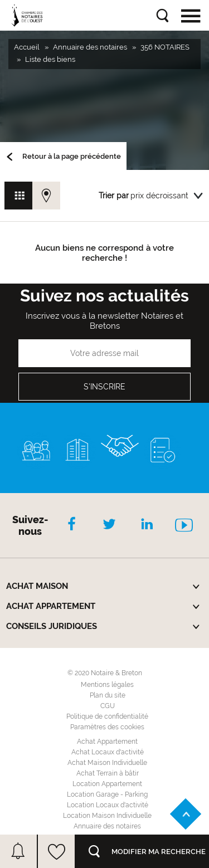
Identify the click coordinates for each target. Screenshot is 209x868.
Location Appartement (107, 784)
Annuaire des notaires (107, 826)
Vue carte (46, 196)
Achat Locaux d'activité (108, 752)
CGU (108, 706)
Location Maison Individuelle (107, 816)
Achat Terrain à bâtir (108, 773)
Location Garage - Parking (107, 794)
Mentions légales (107, 685)
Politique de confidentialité (107, 716)
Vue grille (18, 196)
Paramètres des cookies (107, 727)
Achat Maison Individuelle (107, 763)
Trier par (114, 196)
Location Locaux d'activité (108, 805)
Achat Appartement (107, 742)
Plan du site (108, 695)
